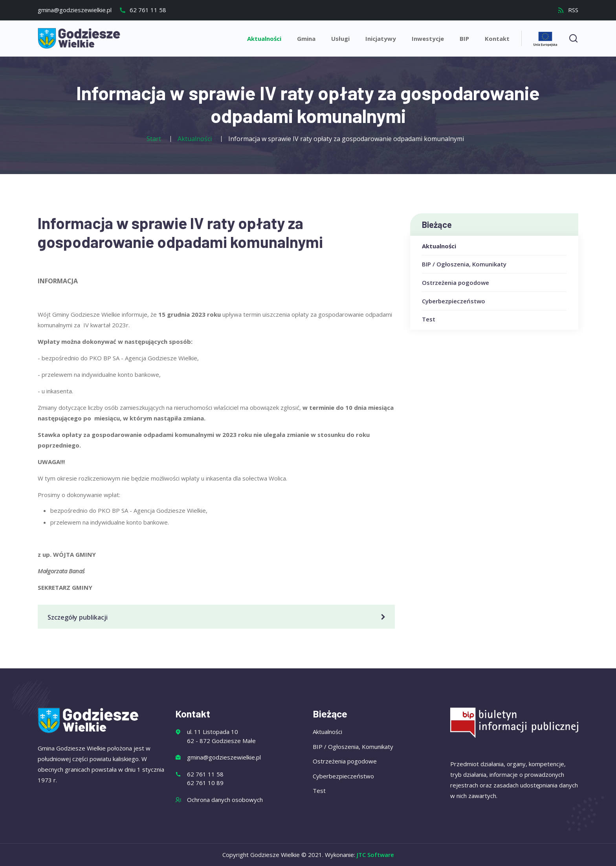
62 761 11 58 (143, 10)
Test (429, 319)
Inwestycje (428, 39)
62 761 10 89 (205, 783)
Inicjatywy (381, 39)
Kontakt (497, 39)
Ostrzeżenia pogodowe (456, 283)
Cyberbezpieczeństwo (454, 301)
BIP (464, 39)
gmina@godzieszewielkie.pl (75, 10)
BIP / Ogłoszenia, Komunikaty (464, 264)
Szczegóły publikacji (218, 617)
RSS (568, 10)
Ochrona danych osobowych (225, 800)
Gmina (306, 39)
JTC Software (375, 855)
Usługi (340, 39)
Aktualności (264, 39)
